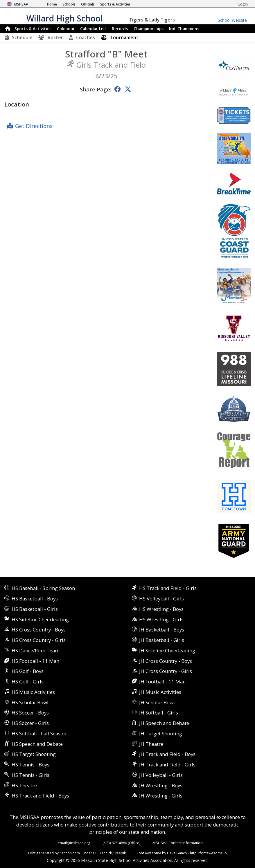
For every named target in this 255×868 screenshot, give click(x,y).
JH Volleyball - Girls (161, 775)
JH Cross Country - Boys (166, 661)
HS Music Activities (33, 692)
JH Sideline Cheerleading (167, 650)
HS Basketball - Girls (35, 609)
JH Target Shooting (161, 733)
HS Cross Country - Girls (39, 640)
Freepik (120, 853)
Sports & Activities (33, 29)
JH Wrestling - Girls (161, 796)
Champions (184, 29)
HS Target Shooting (34, 754)
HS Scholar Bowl (30, 702)
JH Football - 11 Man (162, 682)
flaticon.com (70, 853)
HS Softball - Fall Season (39, 733)
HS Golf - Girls (28, 682)
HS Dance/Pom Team (36, 650)
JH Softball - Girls (159, 713)
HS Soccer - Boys (30, 713)
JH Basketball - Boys (162, 630)
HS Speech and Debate (37, 744)
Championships (149, 29)
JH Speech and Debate (164, 723)
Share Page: (96, 89)
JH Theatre (151, 744)
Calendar (66, 29)
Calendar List (93, 29)
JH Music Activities (160, 692)
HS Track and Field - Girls (168, 588)
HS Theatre (24, 785)
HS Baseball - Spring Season (43, 588)
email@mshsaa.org (74, 843)
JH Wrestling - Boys (161, 785)
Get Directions (34, 126)
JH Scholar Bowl (157, 702)
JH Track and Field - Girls (167, 765)
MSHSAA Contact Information (178, 843)
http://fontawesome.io (208, 853)
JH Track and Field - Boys (167, 754)
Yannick (106, 853)
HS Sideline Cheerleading (40, 619)
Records (120, 29)
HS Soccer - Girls (30, 723)
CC (95, 853)
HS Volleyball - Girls (161, 599)
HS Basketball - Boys (35, 599)
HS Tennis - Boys (30, 765)
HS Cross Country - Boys (39, 630)
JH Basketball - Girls (162, 640)
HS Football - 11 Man (35, 661)
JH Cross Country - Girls (166, 671)
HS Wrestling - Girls (161, 619)
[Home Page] (52, 4)
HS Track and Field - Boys (40, 796)
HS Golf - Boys (28, 671)
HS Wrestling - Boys (161, 609)
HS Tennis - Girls (30, 775)
